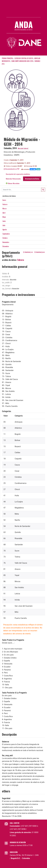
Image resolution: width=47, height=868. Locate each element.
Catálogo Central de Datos (24, 58)
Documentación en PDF (12, 169)
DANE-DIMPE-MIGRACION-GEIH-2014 (22, 61)
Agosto (5, 229)
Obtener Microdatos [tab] (13, 183)
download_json (40, 252)
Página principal (7, 58)
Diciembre (6, 246)
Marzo (5, 208)
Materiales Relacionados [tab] (13, 179)
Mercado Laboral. (23, 148)
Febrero (5, 204)
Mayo (4, 217)
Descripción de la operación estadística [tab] (18, 174)
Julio (4, 225)
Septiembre (6, 234)
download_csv (28, 252)
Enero (4, 200)
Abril (4, 213)
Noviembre (6, 242)
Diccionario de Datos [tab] (32, 179)
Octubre (5, 238)
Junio (4, 221)
